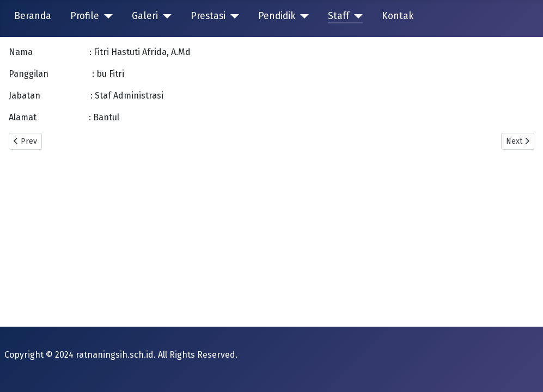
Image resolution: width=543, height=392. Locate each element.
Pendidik (277, 16)
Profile (85, 16)
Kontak (398, 16)
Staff (338, 16)
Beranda (33, 16)
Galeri (145, 16)
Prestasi (208, 16)
